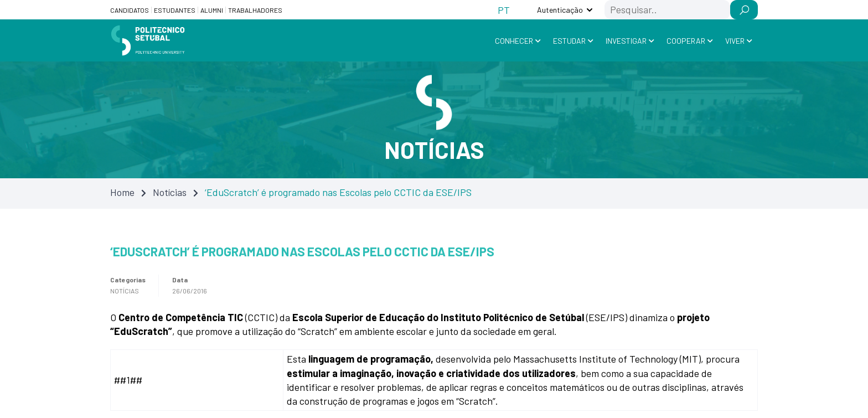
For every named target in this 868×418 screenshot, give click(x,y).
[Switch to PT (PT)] (504, 10)
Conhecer (514, 41)
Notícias (170, 192)
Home (122, 192)
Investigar (626, 41)
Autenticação (560, 10)
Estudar (569, 41)
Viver (735, 41)
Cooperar (686, 41)
